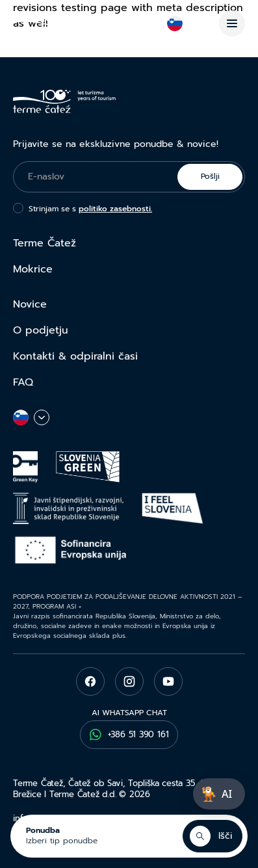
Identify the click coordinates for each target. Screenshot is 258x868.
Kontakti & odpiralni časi (75, 356)
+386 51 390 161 (129, 734)
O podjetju (41, 330)
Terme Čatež (45, 243)
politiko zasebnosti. (115, 209)
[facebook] (90, 681)
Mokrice (33, 269)
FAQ (23, 382)
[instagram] (129, 681)
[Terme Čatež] (64, 23)
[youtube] (168, 681)
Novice (30, 304)
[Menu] (232, 23)
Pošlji (210, 176)
